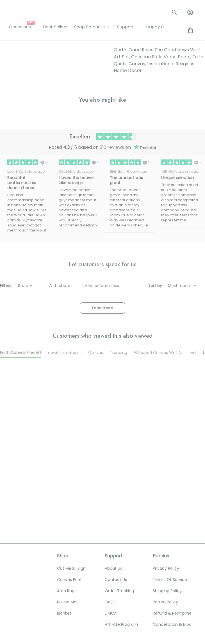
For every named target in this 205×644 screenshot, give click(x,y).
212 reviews (112, 254)
